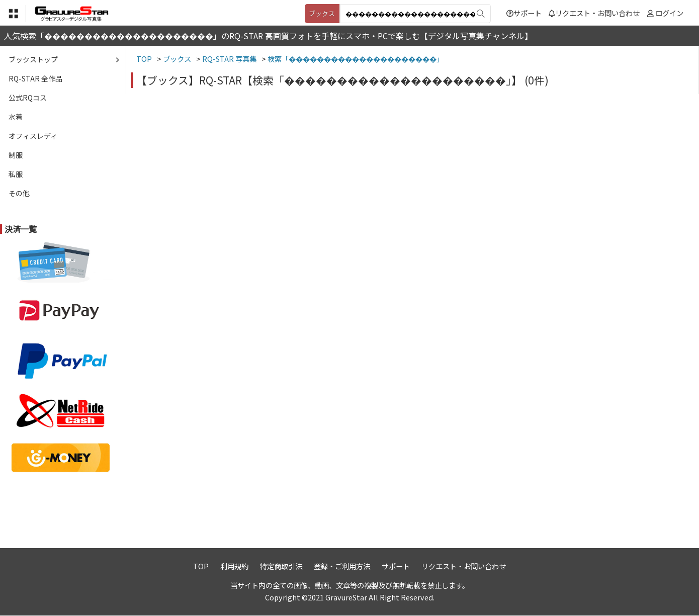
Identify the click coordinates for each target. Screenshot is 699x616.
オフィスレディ (33, 136)
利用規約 (234, 566)
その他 (19, 193)
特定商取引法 (281, 566)
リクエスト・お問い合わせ (594, 13)
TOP (201, 566)
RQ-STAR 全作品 (35, 78)
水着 (16, 117)
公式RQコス (28, 98)
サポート (524, 13)
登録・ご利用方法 (342, 566)
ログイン (669, 13)
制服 (16, 155)
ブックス (322, 13)
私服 (16, 174)
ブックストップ (33, 59)
